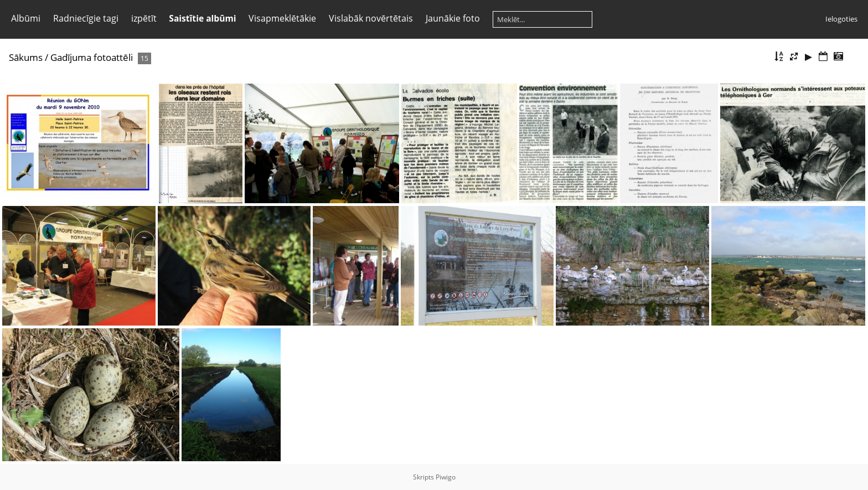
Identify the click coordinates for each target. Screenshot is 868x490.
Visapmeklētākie (282, 18)
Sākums (26, 57)
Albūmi (26, 18)
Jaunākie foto (453, 18)
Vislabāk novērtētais (371, 18)
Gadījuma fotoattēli (92, 57)
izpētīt (144, 18)
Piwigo (446, 477)
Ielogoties (841, 19)
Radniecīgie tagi (86, 18)
